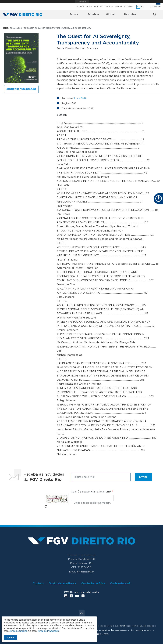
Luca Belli (80, 98)
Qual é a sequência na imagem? (91, 492)
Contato (128, 6)
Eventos (109, 6)
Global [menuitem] (110, 14)
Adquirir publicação (21, 89)
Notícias (98, 6)
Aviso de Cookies (19, 631)
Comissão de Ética (93, 583)
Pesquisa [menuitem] (130, 14)
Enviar (143, 477)
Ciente (10, 638)
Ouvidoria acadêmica (62, 583)
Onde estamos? (120, 583)
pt (138, 7)
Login (154, 6)
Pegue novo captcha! (46, 506)
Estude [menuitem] (92, 14)
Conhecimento (85, 6)
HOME (5, 28)
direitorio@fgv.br (85, 572)
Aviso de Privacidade (48, 631)
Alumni (119, 6)
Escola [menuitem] (74, 14)
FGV (82, 2)
